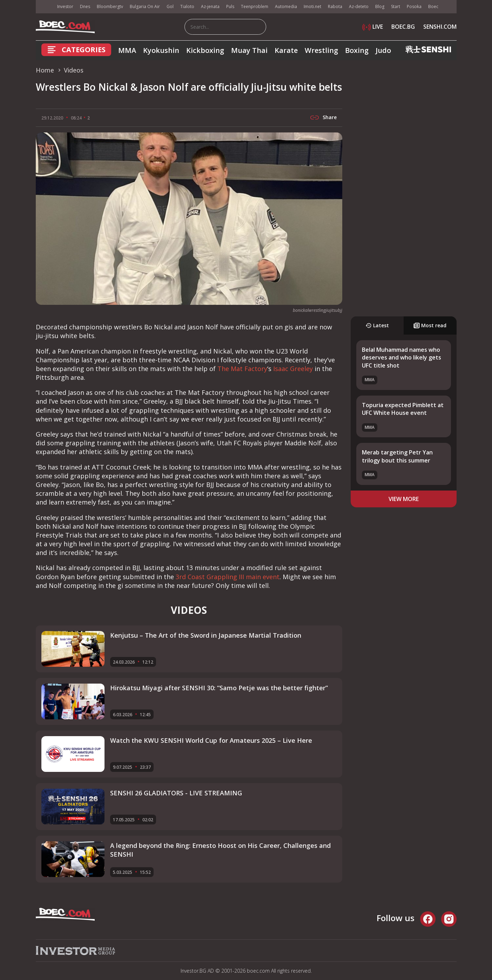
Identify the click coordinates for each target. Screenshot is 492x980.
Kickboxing (205, 50)
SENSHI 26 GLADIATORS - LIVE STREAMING (176, 793)
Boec (433, 6)
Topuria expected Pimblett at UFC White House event (403, 409)
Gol (170, 6)
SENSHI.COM (440, 27)
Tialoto (187, 6)
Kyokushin (161, 50)
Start (396, 6)
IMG (45, 7)
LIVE (373, 27)
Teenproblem (255, 6)
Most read (430, 325)
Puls (230, 6)
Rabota (335, 6)
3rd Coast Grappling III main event (228, 577)
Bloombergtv (110, 6)
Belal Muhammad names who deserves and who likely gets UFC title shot (402, 358)
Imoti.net (312, 6)
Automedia (286, 6)
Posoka (414, 6)
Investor (65, 6)
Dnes (85, 6)
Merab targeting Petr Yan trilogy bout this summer (397, 456)
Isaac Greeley (293, 369)
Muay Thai (249, 50)
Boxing (357, 50)
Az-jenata (210, 6)
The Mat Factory (242, 369)
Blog (380, 6)
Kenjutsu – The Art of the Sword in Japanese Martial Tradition (206, 635)
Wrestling (321, 50)
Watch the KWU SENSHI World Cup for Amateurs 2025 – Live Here (211, 740)
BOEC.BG (403, 27)
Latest (377, 325)
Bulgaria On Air (145, 6)
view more (404, 499)
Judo (383, 50)
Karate (286, 50)
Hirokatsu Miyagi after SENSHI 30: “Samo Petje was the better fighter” (219, 688)
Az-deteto (359, 6)
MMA (127, 50)
